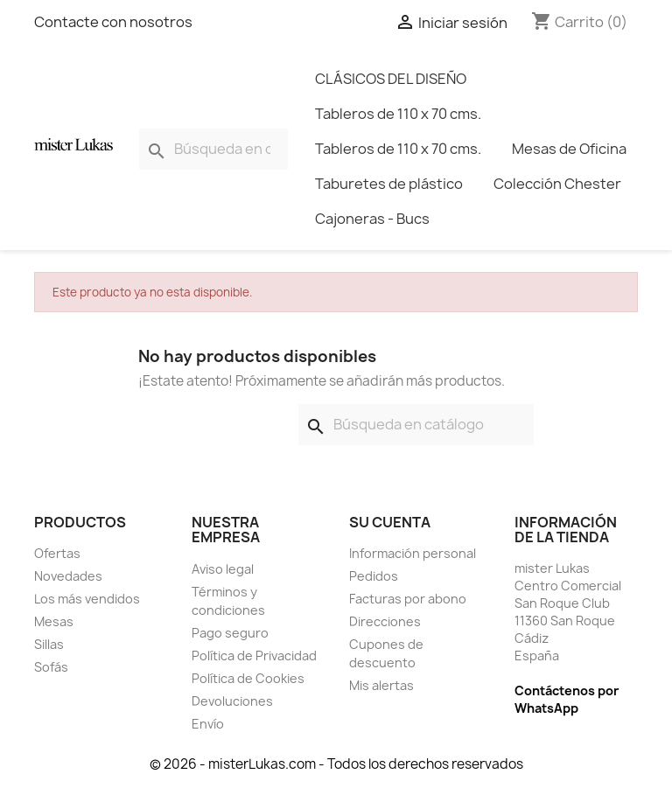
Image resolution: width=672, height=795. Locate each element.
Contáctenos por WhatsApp (567, 699)
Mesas (54, 621)
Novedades (68, 576)
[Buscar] (213, 149)
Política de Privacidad (254, 656)
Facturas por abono (408, 599)
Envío (208, 724)
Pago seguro (230, 633)
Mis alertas (381, 685)
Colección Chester (557, 184)
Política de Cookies (248, 678)
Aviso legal (223, 569)
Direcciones (385, 621)
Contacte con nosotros (113, 22)
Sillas (49, 644)
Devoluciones (232, 701)
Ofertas (57, 553)
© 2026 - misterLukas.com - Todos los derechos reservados (336, 764)
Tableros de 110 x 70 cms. (398, 114)
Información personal (413, 553)
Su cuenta (390, 522)
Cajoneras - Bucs (372, 219)
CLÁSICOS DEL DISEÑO (391, 79)
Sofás (51, 667)
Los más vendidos (87, 599)
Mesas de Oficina (569, 149)
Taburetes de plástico (389, 184)
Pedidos (374, 576)
